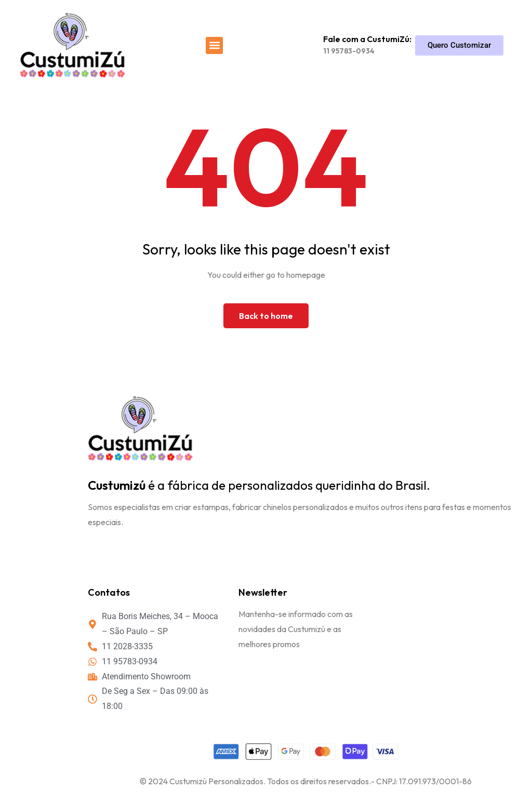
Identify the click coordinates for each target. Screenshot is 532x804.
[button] (214, 45)
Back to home (266, 316)
